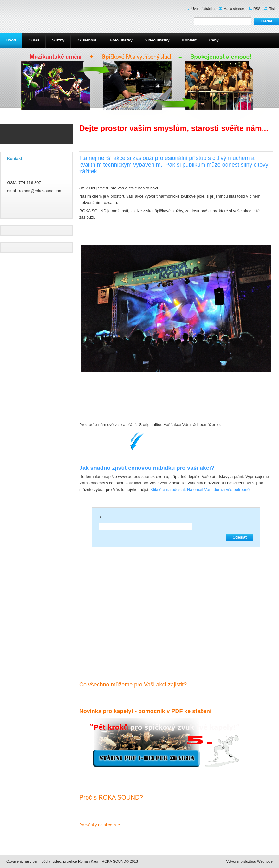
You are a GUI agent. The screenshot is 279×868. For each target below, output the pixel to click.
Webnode (265, 861)
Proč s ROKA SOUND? (111, 797)
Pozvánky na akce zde (100, 825)
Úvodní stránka (203, 9)
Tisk (272, 9)
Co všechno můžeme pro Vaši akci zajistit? (133, 685)
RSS (257, 9)
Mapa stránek (234, 9)
